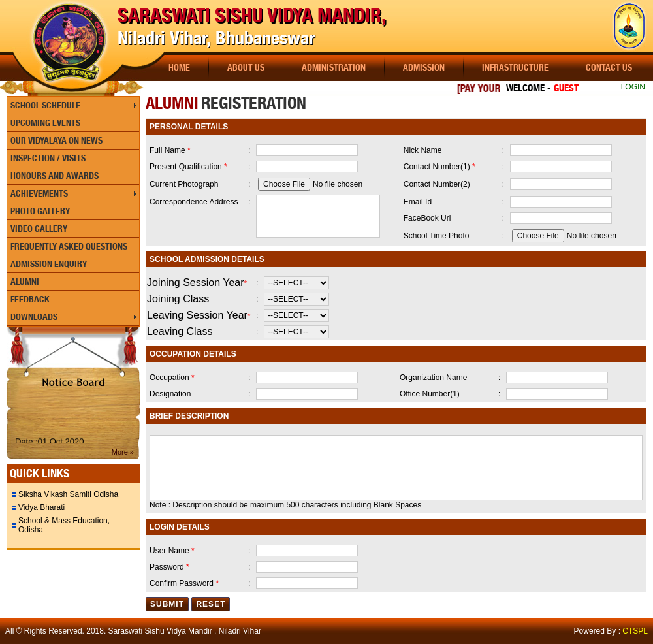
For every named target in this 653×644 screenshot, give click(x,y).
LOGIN (633, 87)
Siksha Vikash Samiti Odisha (68, 494)
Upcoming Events (45, 123)
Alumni (25, 282)
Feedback (30, 299)
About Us (246, 67)
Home (179, 67)
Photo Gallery (40, 211)
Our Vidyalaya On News (56, 140)
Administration (334, 67)
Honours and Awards (55, 176)
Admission (424, 67)
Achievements (39, 193)
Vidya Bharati (41, 507)
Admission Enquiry (49, 264)
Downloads (34, 317)
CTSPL (635, 631)
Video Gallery (39, 229)
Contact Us (609, 67)
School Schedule (45, 105)
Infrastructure (515, 67)
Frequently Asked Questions (69, 246)
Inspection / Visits (48, 158)
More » (123, 452)
